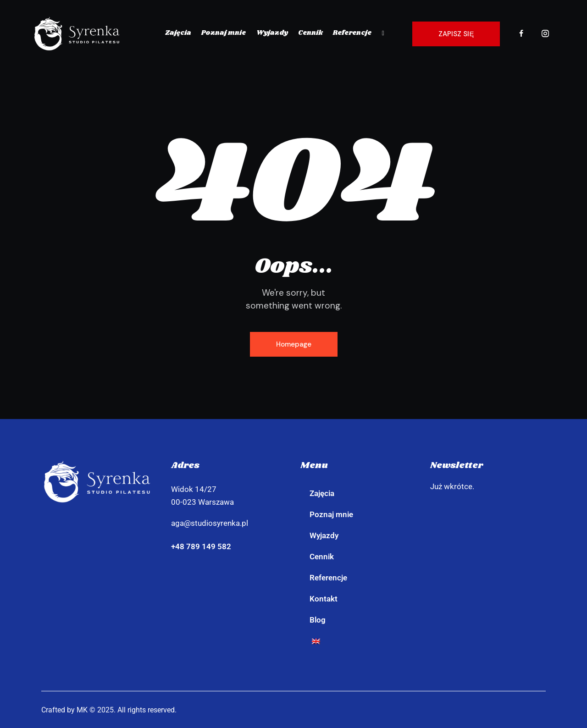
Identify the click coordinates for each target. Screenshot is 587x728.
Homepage (294, 344)
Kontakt (324, 599)
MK (82, 710)
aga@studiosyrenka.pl (210, 523)
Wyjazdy (324, 535)
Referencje (328, 578)
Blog (318, 620)
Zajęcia (322, 493)
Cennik (322, 557)
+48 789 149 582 (201, 546)
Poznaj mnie (331, 514)
